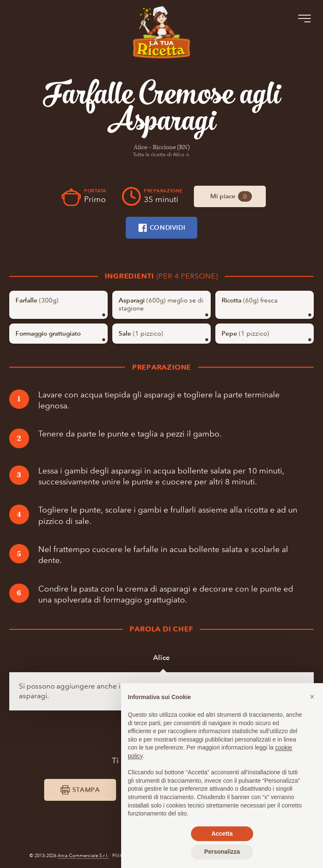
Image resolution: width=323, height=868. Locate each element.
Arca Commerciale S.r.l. (83, 856)
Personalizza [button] (222, 852)
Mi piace (231, 196)
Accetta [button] (222, 834)
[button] (312, 697)
